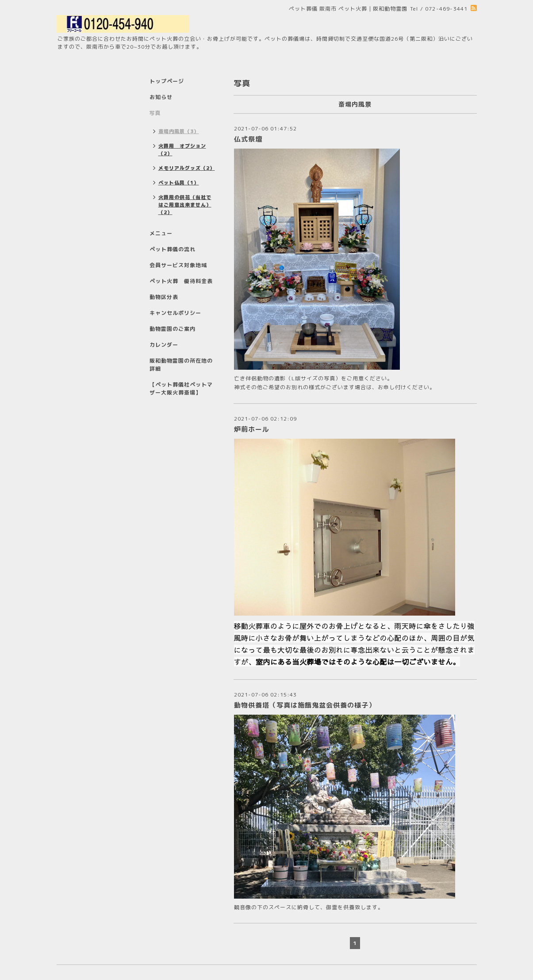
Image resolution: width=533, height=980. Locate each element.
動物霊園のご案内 (173, 329)
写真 (155, 113)
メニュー (161, 233)
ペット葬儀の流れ (173, 249)
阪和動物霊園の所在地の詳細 (181, 365)
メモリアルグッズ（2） (187, 168)
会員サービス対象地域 (178, 265)
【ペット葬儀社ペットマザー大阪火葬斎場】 (181, 389)
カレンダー (164, 345)
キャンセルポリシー (175, 313)
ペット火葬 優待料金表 (181, 281)
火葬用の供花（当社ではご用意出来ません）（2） (185, 205)
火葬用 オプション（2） (182, 150)
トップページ (167, 81)
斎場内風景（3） (179, 131)
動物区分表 (164, 297)
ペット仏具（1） (179, 183)
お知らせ (161, 97)
